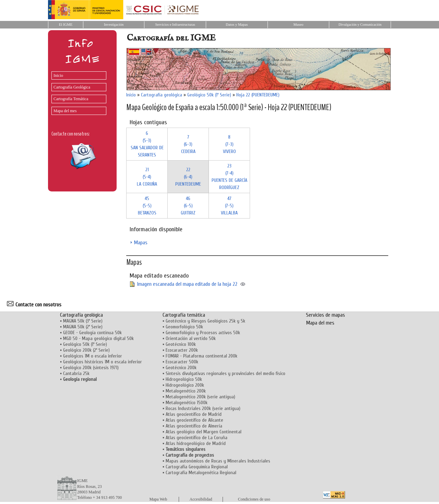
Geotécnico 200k (181, 368)
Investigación (114, 25)
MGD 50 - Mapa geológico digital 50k (98, 338)
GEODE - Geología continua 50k (92, 333)
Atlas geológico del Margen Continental (204, 432)
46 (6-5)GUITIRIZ (188, 206)
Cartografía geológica (162, 95)
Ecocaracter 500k (182, 362)
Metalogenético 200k (186, 391)
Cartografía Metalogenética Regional (201, 473)
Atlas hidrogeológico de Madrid (196, 443)
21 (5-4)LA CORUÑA (147, 177)
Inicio (58, 75)
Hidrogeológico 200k (185, 385)
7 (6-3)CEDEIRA (188, 144)
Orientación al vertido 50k (191, 338)
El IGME (66, 25)
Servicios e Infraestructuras (175, 25)
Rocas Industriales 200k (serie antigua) (203, 408)
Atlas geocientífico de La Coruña (197, 438)
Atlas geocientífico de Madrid (194, 414)
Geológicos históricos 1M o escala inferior (103, 362)
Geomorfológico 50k (184, 327)
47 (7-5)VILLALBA (229, 206)
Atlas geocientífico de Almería (194, 426)
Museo (298, 25)
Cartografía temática (184, 315)
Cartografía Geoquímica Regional (197, 467)
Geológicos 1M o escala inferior (93, 356)
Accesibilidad (201, 499)
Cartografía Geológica (72, 87)
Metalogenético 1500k (187, 403)
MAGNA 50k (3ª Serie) (83, 321)
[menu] (77, 91)
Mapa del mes (65, 111)
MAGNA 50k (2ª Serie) (83, 327)
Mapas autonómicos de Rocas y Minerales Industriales (218, 461)
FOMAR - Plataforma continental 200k (201, 356)
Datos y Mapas (237, 25)
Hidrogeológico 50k (184, 379)
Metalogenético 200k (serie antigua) (200, 397)
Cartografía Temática (71, 99)
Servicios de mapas (325, 315)
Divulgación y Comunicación (360, 25)
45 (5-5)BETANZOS (147, 206)
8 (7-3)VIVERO (229, 144)
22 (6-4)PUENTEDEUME (188, 177)
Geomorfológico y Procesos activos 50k (203, 333)
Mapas (141, 243)
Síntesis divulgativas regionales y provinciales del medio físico (226, 373)
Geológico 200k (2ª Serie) (86, 350)
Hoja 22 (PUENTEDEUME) (258, 95)
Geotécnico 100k (181, 344)
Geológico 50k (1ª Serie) (209, 95)
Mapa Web (158, 499)
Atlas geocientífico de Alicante (194, 420)
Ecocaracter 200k (182, 350)
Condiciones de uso (254, 499)
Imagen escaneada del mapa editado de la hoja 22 (187, 284)
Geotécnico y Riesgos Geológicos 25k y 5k (205, 321)
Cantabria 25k (76, 373)
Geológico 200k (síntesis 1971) (91, 368)
